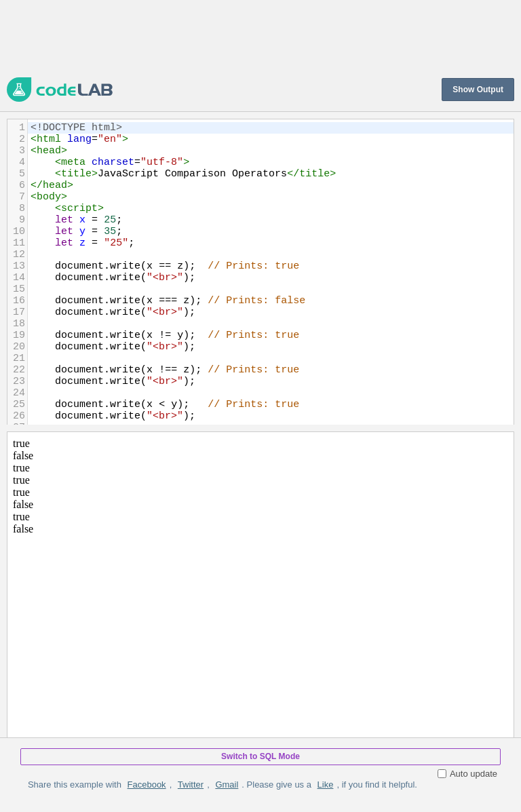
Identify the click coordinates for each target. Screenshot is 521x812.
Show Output (478, 90)
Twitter (191, 785)
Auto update (467, 774)
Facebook (147, 785)
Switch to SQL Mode (260, 756)
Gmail (227, 785)
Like (326, 785)
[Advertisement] (254, 37)
